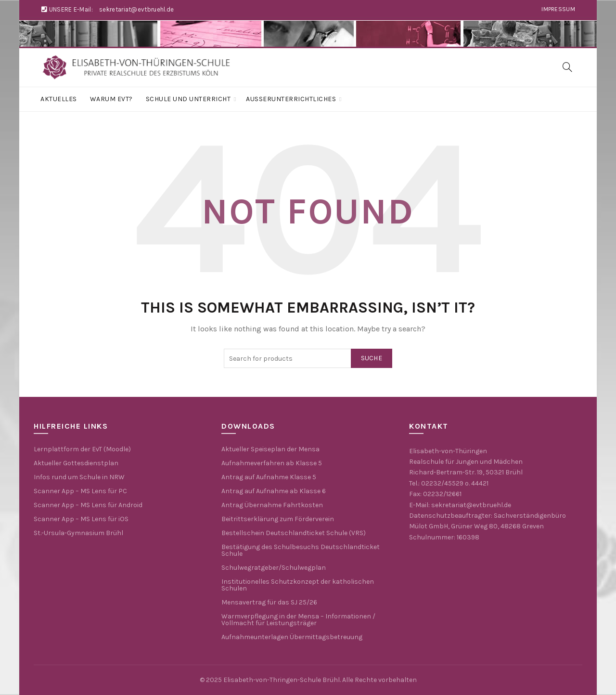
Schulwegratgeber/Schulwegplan (274, 568)
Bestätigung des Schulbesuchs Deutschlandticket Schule (301, 550)
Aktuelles (59, 99)
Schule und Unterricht (188, 99)
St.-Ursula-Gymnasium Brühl (78, 533)
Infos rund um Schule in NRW (79, 477)
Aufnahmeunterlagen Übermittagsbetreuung (292, 637)
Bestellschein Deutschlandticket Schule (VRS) (294, 533)
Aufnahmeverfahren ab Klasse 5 (272, 463)
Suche (372, 358)
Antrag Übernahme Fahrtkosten (272, 505)
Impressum (558, 9)
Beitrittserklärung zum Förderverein (278, 519)
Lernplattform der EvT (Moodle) (82, 449)
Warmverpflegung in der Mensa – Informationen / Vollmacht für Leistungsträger (298, 620)
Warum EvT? (111, 99)
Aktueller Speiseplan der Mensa (270, 449)
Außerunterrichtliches (291, 99)
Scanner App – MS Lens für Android (88, 505)
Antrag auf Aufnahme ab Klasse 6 (274, 491)
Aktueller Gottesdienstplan (76, 463)
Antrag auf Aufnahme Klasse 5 (269, 477)
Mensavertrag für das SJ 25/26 (269, 602)
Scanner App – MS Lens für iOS (81, 519)
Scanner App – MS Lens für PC (80, 491)
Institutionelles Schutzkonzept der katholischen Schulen (298, 585)
